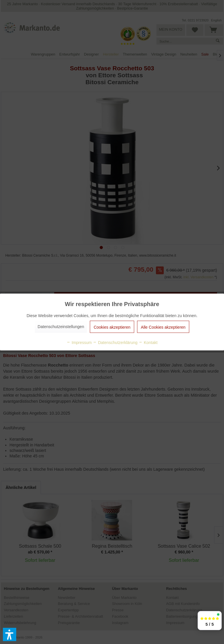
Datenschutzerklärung (115, 343)
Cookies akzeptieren (112, 327)
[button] (10, 634)
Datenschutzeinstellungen (61, 327)
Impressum (79, 343)
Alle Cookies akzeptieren (163, 327)
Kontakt (148, 343)
